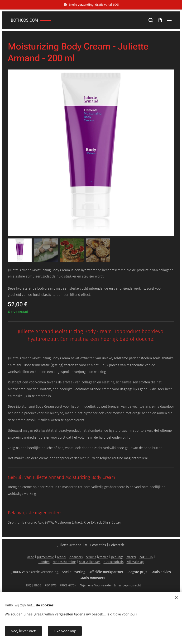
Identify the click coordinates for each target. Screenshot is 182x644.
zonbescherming (64, 562)
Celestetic (117, 545)
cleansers (76, 557)
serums (91, 557)
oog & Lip (146, 557)
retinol (62, 557)
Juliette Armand (69, 545)
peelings (117, 557)
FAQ (29, 585)
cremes (103, 557)
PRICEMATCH (68, 585)
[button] (150, 20)
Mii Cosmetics (95, 545)
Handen (44, 562)
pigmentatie (45, 557)
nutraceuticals (114, 562)
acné (31, 557)
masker (131, 557)
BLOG (38, 585)
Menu (169, 20)
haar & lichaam (90, 562)
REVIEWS (50, 585)
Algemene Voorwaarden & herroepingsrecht (110, 585)
